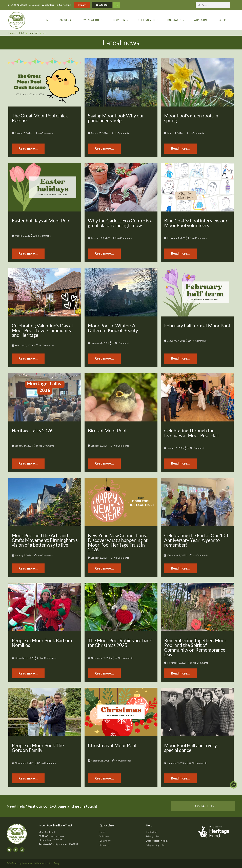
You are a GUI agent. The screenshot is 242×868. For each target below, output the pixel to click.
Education (120, 20)
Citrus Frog (53, 863)
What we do (93, 20)
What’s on (202, 20)
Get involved (148, 20)
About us (67, 20)
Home (46, 20)
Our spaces (176, 20)
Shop (224, 20)
